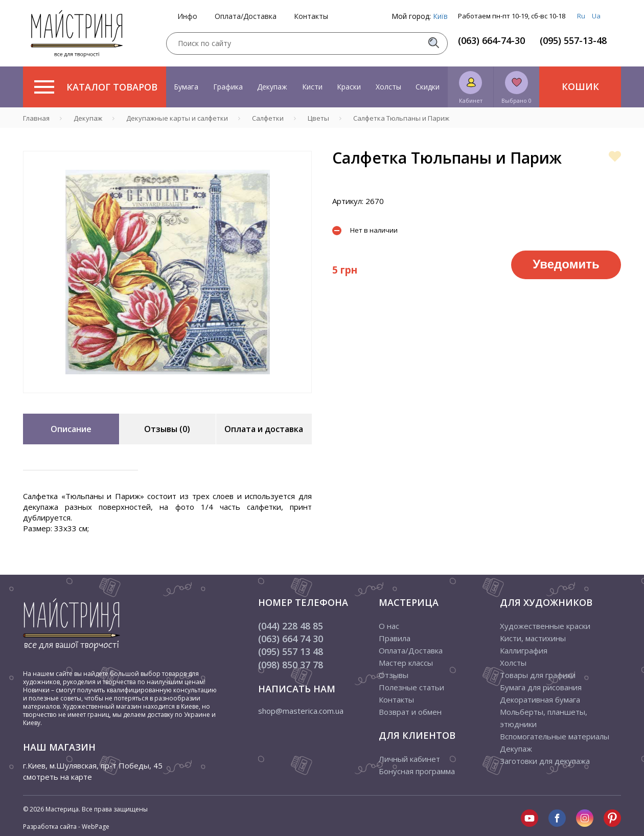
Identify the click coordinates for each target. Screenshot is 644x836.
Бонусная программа (417, 771)
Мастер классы (406, 663)
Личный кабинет (409, 759)
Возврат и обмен (410, 712)
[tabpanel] (167, 272)
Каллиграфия (524, 650)
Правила (395, 638)
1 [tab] (168, 400)
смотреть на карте (57, 777)
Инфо (187, 16)
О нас (389, 626)
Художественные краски (545, 626)
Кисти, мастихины (533, 638)
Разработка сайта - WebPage (66, 827)
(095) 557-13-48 (573, 40)
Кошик (580, 86)
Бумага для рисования (541, 687)
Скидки (428, 87)
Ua (596, 16)
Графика (228, 87)
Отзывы (394, 675)
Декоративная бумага (540, 699)
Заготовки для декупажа (545, 761)
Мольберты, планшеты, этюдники (544, 718)
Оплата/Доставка (246, 16)
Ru (581, 16)
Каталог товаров (96, 87)
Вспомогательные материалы (555, 736)
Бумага (186, 87)
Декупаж (272, 87)
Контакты (311, 16)
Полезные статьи (411, 687)
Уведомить (566, 264)
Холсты (388, 87)
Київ (440, 16)
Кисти (312, 87)
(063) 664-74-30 (491, 40)
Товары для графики (538, 675)
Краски (349, 87)
